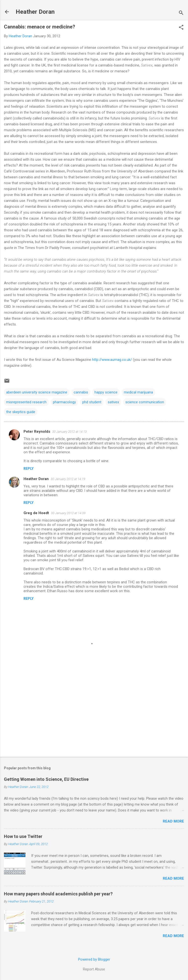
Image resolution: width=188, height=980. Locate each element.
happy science (106, 392)
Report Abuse (94, 969)
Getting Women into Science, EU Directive (46, 779)
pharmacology (64, 402)
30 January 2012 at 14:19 (68, 479)
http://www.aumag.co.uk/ (112, 360)
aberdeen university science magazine (37, 392)
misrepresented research (26, 402)
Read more (173, 821)
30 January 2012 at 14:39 (68, 513)
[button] (181, 28)
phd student (92, 402)
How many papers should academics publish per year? (58, 894)
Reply (29, 469)
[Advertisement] (94, 715)
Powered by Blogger (94, 959)
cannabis (81, 392)
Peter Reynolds (37, 431)
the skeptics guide (21, 412)
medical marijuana (138, 392)
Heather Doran (35, 12)
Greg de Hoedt (36, 513)
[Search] (181, 13)
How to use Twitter (23, 836)
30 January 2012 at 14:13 (69, 432)
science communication (145, 402)
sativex (113, 402)
